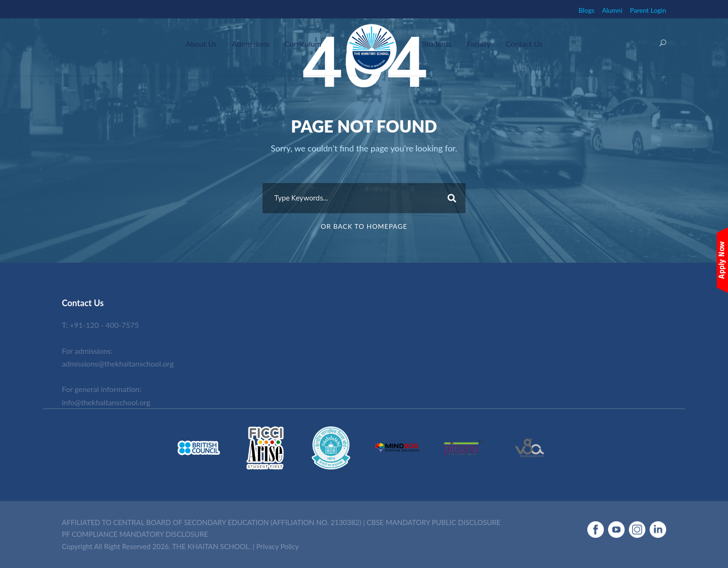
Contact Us (524, 44)
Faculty (479, 44)
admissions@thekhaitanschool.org (118, 363)
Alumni (612, 10)
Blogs (587, 10)
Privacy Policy (278, 546)
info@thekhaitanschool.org (106, 402)
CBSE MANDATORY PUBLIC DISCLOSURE (434, 522)
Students (437, 44)
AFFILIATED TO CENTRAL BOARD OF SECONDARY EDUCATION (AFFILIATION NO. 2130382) (212, 522)
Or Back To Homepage (364, 226)
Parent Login (648, 10)
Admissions (251, 44)
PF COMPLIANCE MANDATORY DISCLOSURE (135, 534)
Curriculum (303, 44)
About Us (201, 44)
